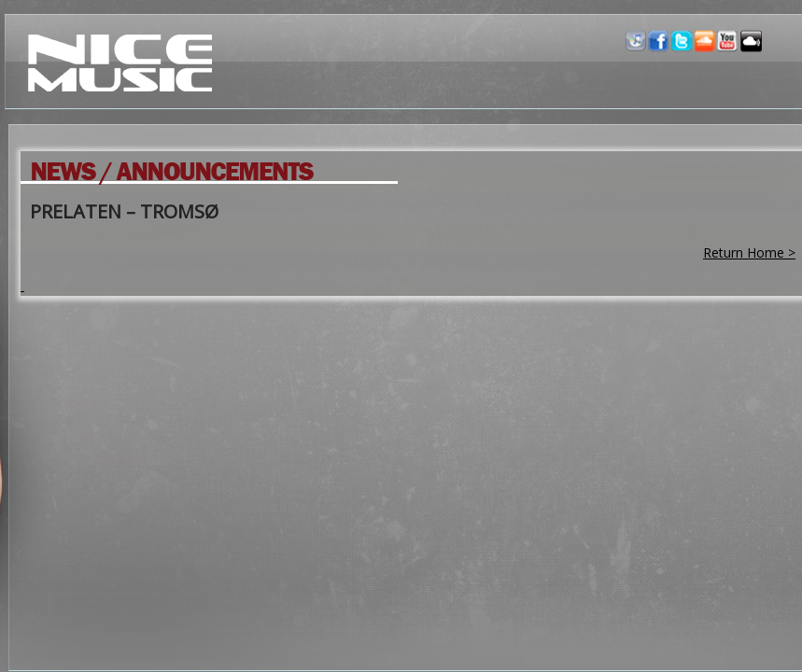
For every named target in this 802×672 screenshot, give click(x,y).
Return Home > (749, 252)
